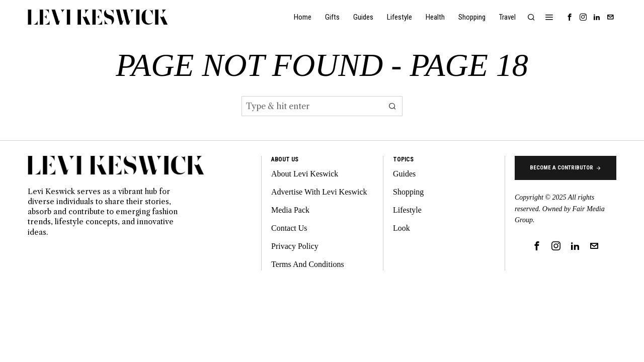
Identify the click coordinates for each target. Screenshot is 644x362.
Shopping (408, 192)
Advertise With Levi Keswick (319, 192)
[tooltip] (570, 17)
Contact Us (289, 228)
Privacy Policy (295, 246)
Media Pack (290, 210)
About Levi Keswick (305, 174)
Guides (404, 174)
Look (401, 228)
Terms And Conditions (308, 264)
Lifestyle (407, 210)
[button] (392, 106)
